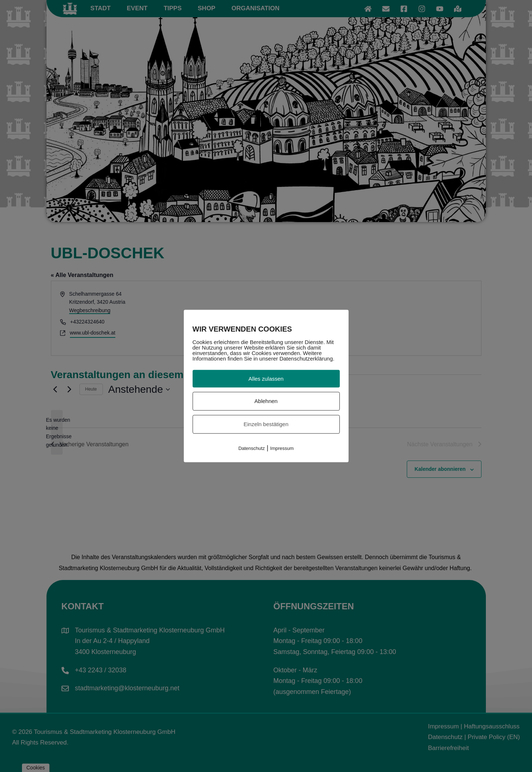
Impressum (282, 448)
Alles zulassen (266, 378)
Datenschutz (252, 448)
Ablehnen (266, 401)
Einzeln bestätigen (266, 424)
